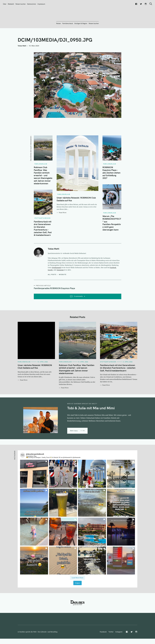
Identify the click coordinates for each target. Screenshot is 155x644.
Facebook (113, 278)
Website (63, 285)
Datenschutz (32, 4)
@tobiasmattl (56, 278)
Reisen (59, 34)
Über (5, 4)
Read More (63, 223)
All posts (52, 285)
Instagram (60, 281)
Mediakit (11, 4)
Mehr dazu (74, 441)
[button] (34, 484)
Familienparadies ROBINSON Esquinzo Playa (54, 299)
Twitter (111, 642)
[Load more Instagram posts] (77, 588)
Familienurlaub (68, 34)
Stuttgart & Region (81, 34)
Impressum (41, 4)
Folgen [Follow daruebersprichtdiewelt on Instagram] (77, 594)
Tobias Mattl (22, 56)
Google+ (51, 281)
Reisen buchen (21, 4)
